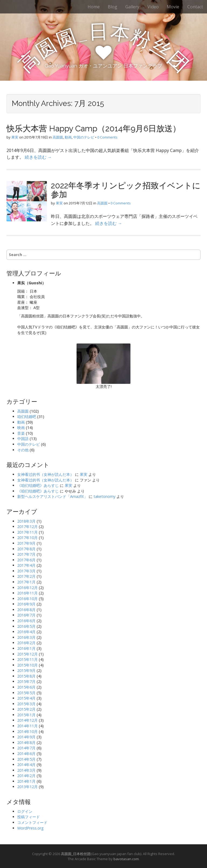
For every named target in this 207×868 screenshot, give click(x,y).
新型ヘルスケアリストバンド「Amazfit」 (52, 496)
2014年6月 (26, 754)
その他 (23, 450)
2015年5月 (26, 693)
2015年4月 (26, 698)
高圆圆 (58, 137)
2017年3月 (26, 571)
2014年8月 (26, 743)
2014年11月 (27, 726)
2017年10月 (27, 538)
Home (94, 7)
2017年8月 (26, 549)
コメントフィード (32, 822)
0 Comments (107, 137)
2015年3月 (26, 704)
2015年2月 (26, 709)
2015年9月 (26, 670)
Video (153, 7)
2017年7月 (26, 554)
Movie (173, 7)
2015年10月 (27, 665)
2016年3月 (26, 637)
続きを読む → (38, 157)
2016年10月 (27, 599)
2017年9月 (26, 543)
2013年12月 (27, 787)
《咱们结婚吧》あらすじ (38, 485)
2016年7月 (26, 615)
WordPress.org (30, 828)
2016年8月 (26, 610)
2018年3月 (26, 521)
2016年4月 (26, 632)
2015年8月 (26, 676)
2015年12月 (27, 654)
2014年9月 (26, 737)
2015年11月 (27, 659)
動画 (68, 137)
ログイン (25, 811)
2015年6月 (26, 687)
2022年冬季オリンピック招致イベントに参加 (126, 190)
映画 (21, 428)
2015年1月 (26, 715)
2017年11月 (27, 532)
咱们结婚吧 (27, 417)
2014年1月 (26, 781)
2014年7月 (26, 748)
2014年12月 (27, 720)
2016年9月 (26, 604)
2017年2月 (26, 576)
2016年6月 (26, 621)
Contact (195, 7)
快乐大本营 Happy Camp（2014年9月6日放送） (94, 128)
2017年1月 (26, 582)
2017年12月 (27, 527)
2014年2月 (26, 776)
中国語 (23, 439)
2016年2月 (26, 643)
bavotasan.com (126, 859)
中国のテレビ (84, 137)
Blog (113, 7)
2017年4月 (26, 565)
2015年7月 (26, 681)
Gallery (132, 7)
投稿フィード (29, 817)
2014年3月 (26, 770)
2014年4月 (26, 765)
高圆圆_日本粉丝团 (76, 854)
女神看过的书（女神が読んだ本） (46, 474)
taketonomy (104, 496)
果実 (15, 137)
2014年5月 (26, 759)
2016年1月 (26, 648)
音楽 (21, 433)
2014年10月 (27, 731)
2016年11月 (27, 593)
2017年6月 (26, 560)
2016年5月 (26, 626)
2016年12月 (27, 588)
